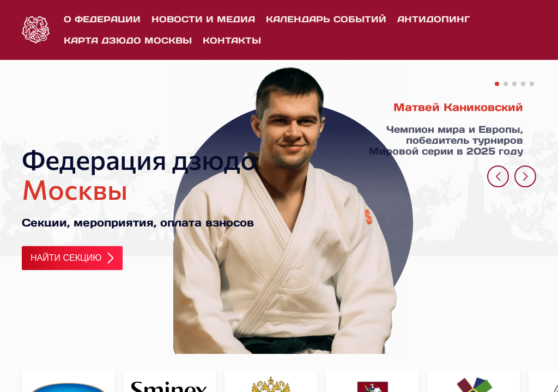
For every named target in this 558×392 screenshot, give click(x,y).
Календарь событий (326, 19)
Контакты (232, 40)
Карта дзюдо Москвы (128, 40)
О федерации (102, 19)
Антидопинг (433, 19)
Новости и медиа (203, 19)
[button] (497, 84)
